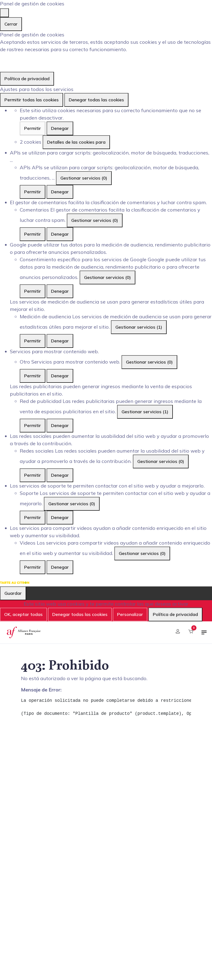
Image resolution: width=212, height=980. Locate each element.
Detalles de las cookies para (76, 142)
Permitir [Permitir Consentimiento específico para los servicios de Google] (33, 291)
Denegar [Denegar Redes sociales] (60, 475)
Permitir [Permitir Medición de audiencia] (33, 341)
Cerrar (11, 24)
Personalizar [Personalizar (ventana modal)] (130, 614)
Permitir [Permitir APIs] (33, 192)
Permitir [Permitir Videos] (33, 567)
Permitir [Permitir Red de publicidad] (33, 425)
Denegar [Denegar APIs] (60, 192)
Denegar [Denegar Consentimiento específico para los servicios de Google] (60, 291)
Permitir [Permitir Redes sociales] (33, 475)
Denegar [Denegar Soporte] (60, 517)
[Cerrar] (4, 13)
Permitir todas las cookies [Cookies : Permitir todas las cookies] (32, 100)
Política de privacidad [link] (27, 79)
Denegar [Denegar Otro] (60, 376)
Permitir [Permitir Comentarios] (33, 234)
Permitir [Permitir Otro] (33, 376)
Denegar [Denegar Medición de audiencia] (60, 341)
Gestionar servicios (84, 178)
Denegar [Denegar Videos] (60, 567)
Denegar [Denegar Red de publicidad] (60, 425)
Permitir (33, 128)
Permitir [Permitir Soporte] (33, 517)
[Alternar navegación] (204, 634)
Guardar (13, 593)
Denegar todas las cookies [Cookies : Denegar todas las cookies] (96, 100)
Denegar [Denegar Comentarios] (60, 234)
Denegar (60, 128)
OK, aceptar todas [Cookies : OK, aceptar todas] (23, 614)
